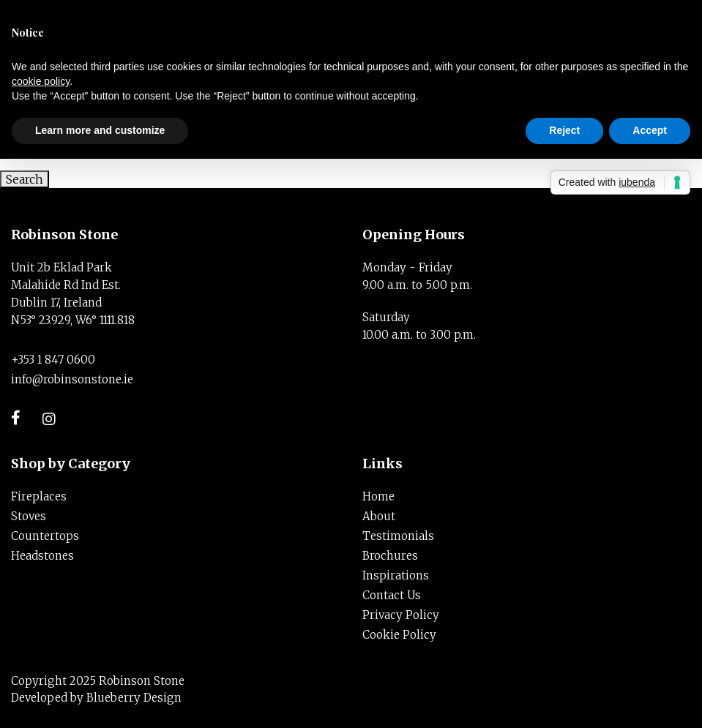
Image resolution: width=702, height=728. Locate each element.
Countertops (45, 536)
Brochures (390, 556)
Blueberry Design (134, 698)
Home (378, 496)
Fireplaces (39, 496)
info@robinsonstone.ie (72, 379)
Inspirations (396, 575)
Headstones (42, 556)
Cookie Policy (399, 635)
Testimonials (398, 536)
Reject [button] (564, 130)
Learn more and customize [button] (100, 130)
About (379, 516)
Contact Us (392, 595)
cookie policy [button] (41, 81)
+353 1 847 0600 (53, 360)
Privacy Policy (401, 615)
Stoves (29, 516)
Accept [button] (650, 130)
